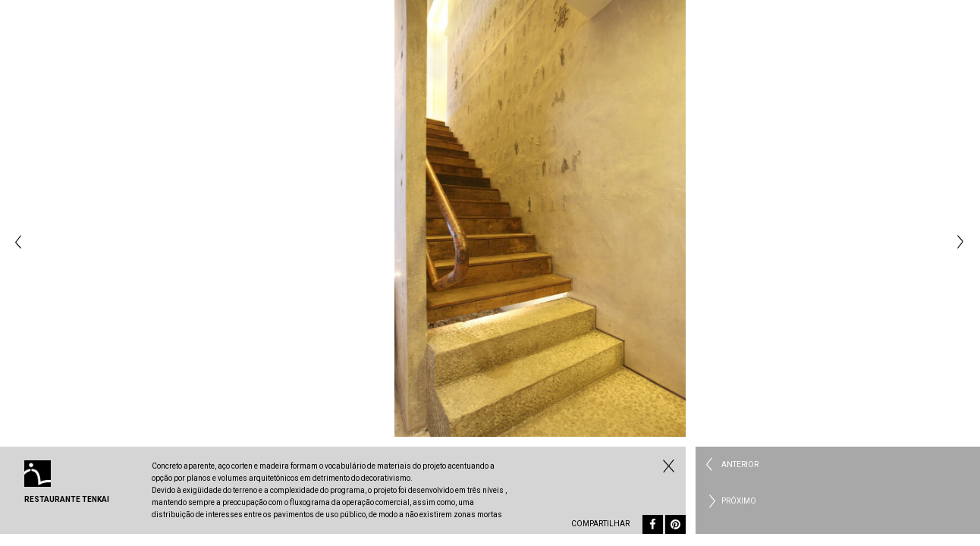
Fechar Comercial (667, 466)
